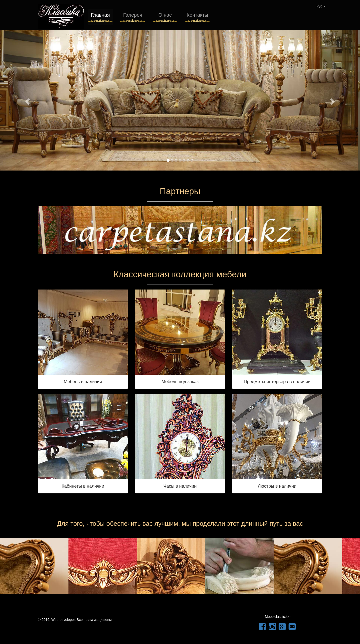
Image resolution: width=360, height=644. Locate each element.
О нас (165, 15)
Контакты (197, 15)
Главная (100, 15)
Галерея (133, 15)
